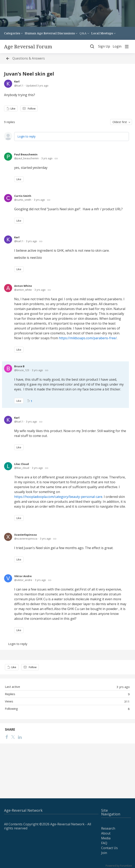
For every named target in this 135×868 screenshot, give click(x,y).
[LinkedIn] (20, 737)
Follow (32, 108)
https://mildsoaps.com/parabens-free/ (88, 338)
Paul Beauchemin (26, 154)
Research (108, 828)
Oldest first (120, 122)
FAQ (104, 843)
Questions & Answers (29, 59)
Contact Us (109, 848)
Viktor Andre (23, 576)
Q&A (83, 33)
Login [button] (117, 47)
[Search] (92, 47)
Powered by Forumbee (119, 866)
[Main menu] (127, 47)
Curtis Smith (23, 196)
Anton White (23, 286)
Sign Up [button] (104, 47)
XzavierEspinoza (25, 535)
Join (104, 853)
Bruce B (19, 366)
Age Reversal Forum (28, 47)
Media (106, 838)
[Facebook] (7, 737)
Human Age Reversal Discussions (50, 33)
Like (13, 108)
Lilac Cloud (21, 464)
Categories (12, 33)
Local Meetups (102, 33)
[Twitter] (13, 737)
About (106, 833)
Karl (17, 81)
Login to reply (26, 136)
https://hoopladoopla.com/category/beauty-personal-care (58, 497)
